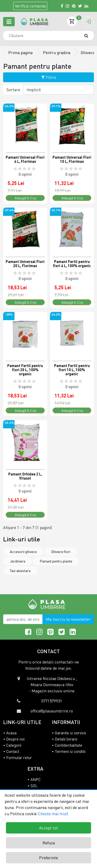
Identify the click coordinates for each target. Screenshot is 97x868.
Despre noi (15, 739)
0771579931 (52, 701)
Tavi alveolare (20, 571)
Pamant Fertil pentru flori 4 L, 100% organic (72, 264)
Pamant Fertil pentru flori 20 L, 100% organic (25, 370)
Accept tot (48, 828)
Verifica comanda (30, 6)
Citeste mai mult (53, 814)
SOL (34, 786)
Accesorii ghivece (23, 552)
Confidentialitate (69, 745)
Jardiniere (18, 561)
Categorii (14, 745)
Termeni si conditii (70, 751)
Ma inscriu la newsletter (68, 619)
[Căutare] (89, 36)
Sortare (13, 90)
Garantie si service (70, 733)
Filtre (49, 77)
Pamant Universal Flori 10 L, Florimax (72, 159)
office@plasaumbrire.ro (52, 711)
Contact (13, 751)
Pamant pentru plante (56, 561)
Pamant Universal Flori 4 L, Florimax (25, 159)
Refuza (49, 843)
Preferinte (48, 858)
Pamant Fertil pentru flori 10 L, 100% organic (72, 370)
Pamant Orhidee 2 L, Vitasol (25, 476)
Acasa (11, 733)
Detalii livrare (66, 739)
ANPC (36, 779)
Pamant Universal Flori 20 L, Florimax (25, 264)
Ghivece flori (61, 552)
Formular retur (19, 758)
